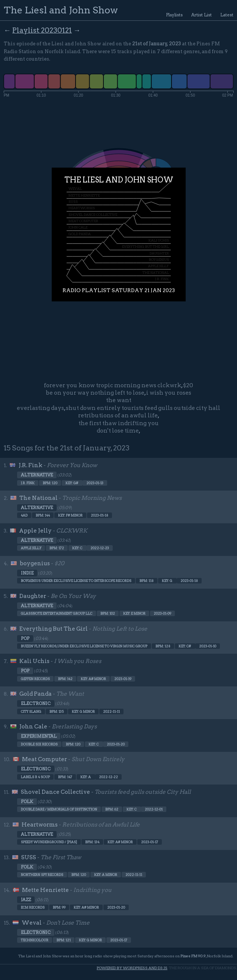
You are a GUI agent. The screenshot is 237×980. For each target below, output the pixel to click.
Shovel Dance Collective (55, 792)
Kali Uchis (34, 661)
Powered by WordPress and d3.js (132, 968)
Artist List (201, 15)
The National (39, 498)
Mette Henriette (45, 890)
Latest (227, 15)
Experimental (39, 736)
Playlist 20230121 (42, 30)
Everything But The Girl (54, 629)
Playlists (174, 15)
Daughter (33, 596)
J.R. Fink (31, 465)
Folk (27, 802)
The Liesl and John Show (61, 10)
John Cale (33, 727)
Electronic (36, 704)
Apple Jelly (35, 531)
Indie (27, 573)
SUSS (29, 857)
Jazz (26, 900)
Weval (32, 923)
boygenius (35, 563)
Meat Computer (44, 759)
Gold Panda (36, 694)
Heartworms (40, 825)
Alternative (37, 475)
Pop (25, 638)
